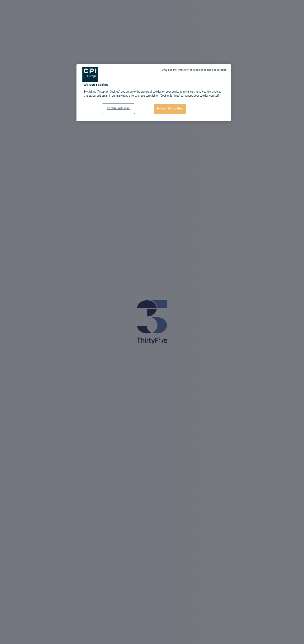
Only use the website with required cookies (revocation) (195, 70)
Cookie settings (119, 108)
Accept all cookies (170, 109)
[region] (154, 93)
